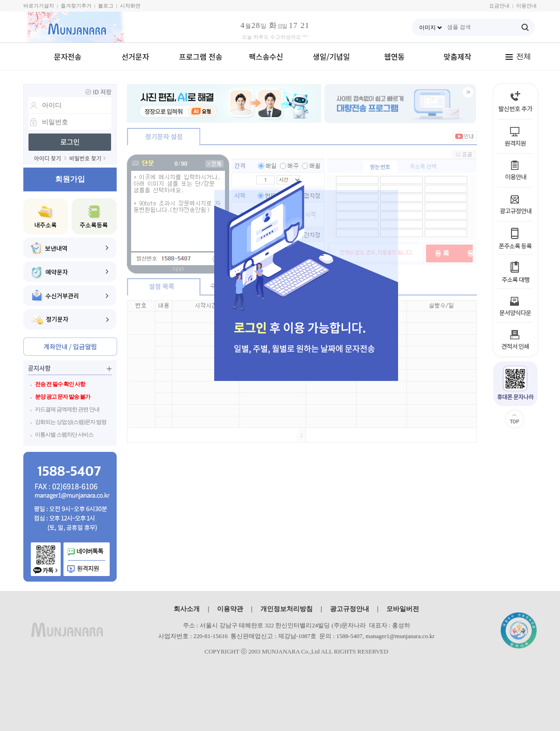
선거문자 (136, 56)
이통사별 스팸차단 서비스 (64, 435)
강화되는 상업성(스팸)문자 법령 (71, 422)
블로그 (106, 6)
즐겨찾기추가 (76, 6)
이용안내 (526, 6)
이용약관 (230, 609)
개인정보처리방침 (287, 609)
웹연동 (394, 56)
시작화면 (130, 6)
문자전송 (68, 56)
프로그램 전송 (201, 56)
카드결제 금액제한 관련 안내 (67, 409)
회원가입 (70, 179)
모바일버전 (403, 609)
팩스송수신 (266, 56)
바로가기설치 (39, 6)
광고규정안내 (350, 609)
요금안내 (499, 6)
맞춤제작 (458, 56)
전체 (518, 56)
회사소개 (187, 609)
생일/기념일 (331, 56)
